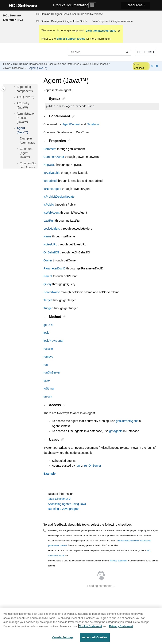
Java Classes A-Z (59, 499)
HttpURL (49, 165)
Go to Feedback (138, 66)
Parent (48, 277)
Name (47, 237)
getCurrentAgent (127, 421)
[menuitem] (69, 14)
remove (48, 357)
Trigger (48, 309)
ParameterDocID (54, 269)
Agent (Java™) (38, 68)
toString (49, 389)
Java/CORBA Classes (95, 64)
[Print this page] (157, 66)
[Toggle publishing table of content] (3, 89)
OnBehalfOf (51, 253)
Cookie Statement (90, 628)
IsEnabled (50, 181)
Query (47, 285)
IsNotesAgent (52, 189)
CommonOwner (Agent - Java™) (28, 167)
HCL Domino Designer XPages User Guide (61, 21)
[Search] (127, 52)
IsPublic (49, 205)
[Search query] (100, 52)
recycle (48, 349)
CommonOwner (54, 157)
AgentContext (71, 125)
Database (93, 125)
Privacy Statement (118, 561)
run (46, 365)
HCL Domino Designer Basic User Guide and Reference (69, 14)
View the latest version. (100, 31)
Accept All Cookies (95, 639)
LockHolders (52, 229)
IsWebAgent (51, 213)
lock (46, 333)
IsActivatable (52, 173)
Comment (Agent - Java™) (26, 153)
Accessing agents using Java (67, 504)
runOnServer (52, 373)
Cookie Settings (63, 639)
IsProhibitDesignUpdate (59, 197)
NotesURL (50, 245)
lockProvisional (53, 341)
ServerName (52, 293)
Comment (50, 149)
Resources (134, 5)
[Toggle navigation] (92, 5)
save (47, 381)
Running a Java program (64, 509)
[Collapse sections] (153, 66)
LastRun (49, 221)
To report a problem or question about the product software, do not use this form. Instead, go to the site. (100, 554)
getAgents (116, 431)
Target (48, 301)
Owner (48, 261)
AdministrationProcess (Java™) (26, 118)
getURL (48, 325)
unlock (48, 397)
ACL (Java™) (26, 97)
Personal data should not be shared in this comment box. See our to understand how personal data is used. (103, 564)
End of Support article (71, 39)
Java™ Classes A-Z (15, 68)
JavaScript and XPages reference (112, 21)
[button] (15, 87)
